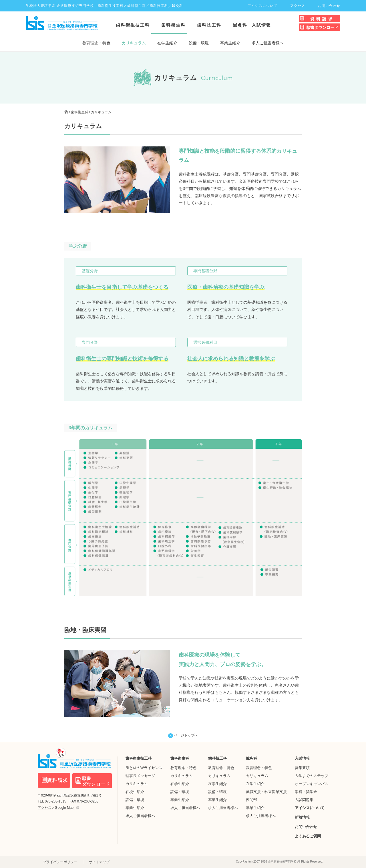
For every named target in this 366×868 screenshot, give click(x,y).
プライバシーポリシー (60, 862)
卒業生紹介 (230, 43)
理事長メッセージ (140, 776)
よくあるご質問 (308, 836)
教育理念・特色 (96, 43)
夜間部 (251, 800)
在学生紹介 (167, 43)
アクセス (298, 6)
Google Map (67, 807)
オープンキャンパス (312, 784)
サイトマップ (99, 862)
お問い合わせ (329, 6)
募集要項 (302, 768)
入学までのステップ (312, 776)
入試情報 (261, 25)
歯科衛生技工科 (133, 25)
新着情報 (302, 817)
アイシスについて (262, 6)
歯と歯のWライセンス (144, 768)
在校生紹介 (135, 792)
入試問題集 (304, 800)
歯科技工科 (209, 25)
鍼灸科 (240, 25)
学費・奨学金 (306, 792)
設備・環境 (199, 43)
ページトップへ (183, 736)
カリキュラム (137, 784)
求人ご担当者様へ (268, 43)
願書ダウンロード (322, 27)
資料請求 (322, 19)
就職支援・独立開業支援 (266, 792)
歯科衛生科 (173, 25)
